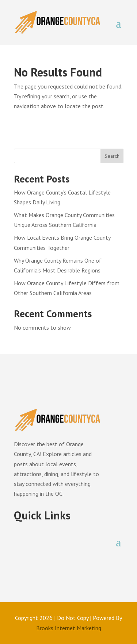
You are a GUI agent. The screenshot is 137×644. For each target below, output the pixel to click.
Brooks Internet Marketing (69, 628)
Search (112, 156)
